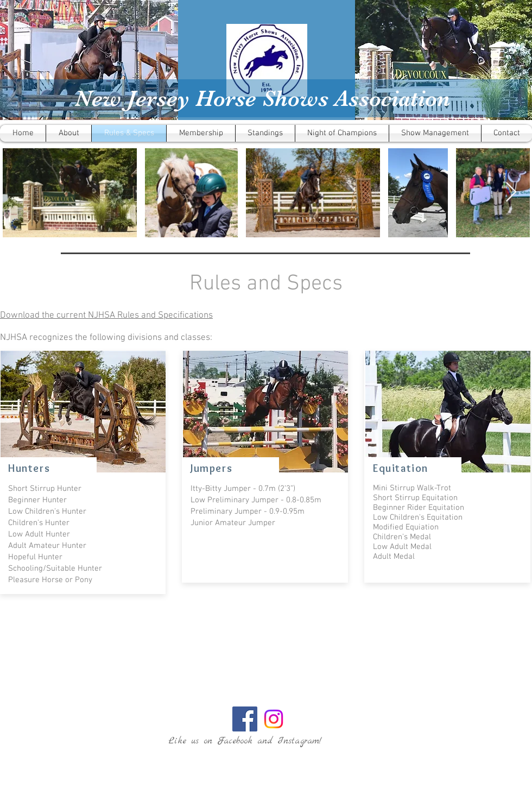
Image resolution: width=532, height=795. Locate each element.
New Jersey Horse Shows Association (262, 98)
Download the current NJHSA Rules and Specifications (106, 316)
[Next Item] (511, 193)
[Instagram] (274, 719)
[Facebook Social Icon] (245, 719)
